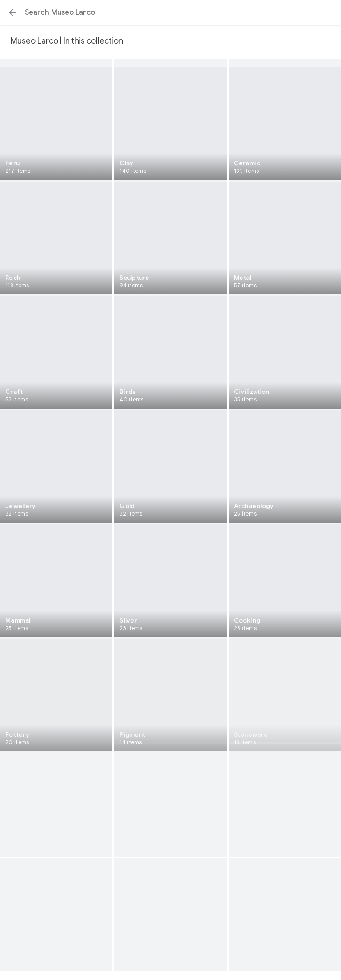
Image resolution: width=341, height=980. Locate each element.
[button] (12, 12)
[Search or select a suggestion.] (170, 12)
